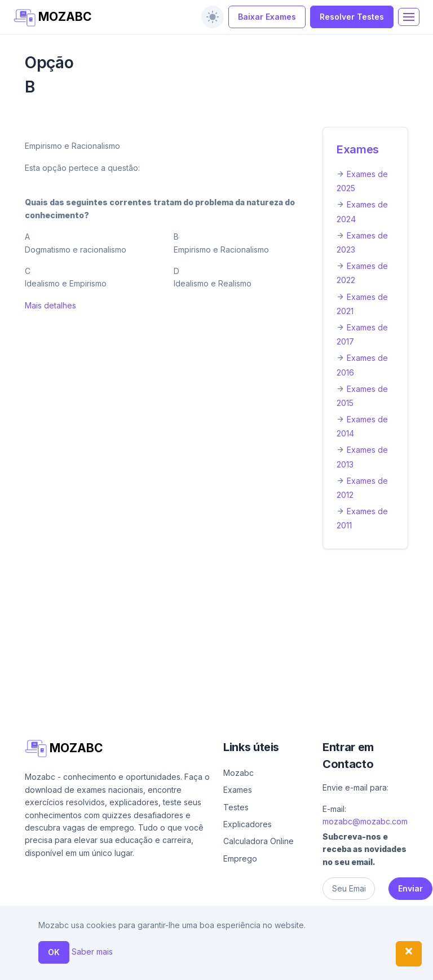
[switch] (213, 17)
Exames (358, 149)
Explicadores (248, 824)
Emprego (240, 858)
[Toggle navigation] (409, 17)
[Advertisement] (216, 642)
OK (54, 952)
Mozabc (238, 773)
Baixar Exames (267, 17)
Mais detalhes (50, 305)
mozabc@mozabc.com (365, 821)
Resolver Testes (352, 17)
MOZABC (53, 18)
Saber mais (92, 952)
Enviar (410, 888)
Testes (236, 807)
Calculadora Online (259, 841)
